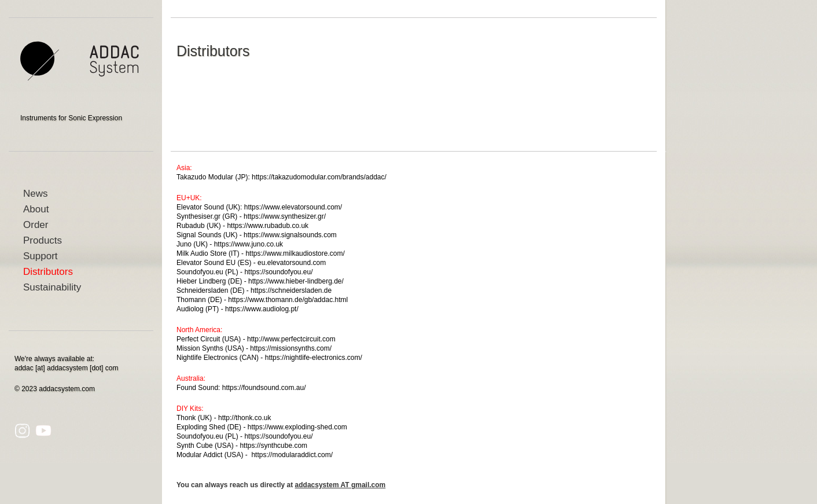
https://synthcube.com (273, 446)
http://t (228, 418)
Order (36, 225)
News (36, 194)
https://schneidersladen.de (291, 290)
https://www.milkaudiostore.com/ (295, 253)
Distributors (48, 272)
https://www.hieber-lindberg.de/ (296, 281)
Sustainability (52, 287)
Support (41, 256)
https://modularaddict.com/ (292, 455)
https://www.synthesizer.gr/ (285, 216)
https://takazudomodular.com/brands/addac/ (319, 177)
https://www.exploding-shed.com (297, 427)
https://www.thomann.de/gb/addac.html (288, 300)
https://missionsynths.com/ (291, 348)
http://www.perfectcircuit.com (291, 339)
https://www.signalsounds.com (290, 235)
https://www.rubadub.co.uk (268, 226)
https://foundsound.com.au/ (264, 388)
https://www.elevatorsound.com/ (293, 207)
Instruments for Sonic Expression (71, 118)
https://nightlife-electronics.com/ (314, 358)
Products (43, 240)
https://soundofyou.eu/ (278, 272)
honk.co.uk (254, 418)
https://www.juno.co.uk (249, 244)
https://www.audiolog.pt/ (262, 309)
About (36, 209)
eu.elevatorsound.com (292, 263)
